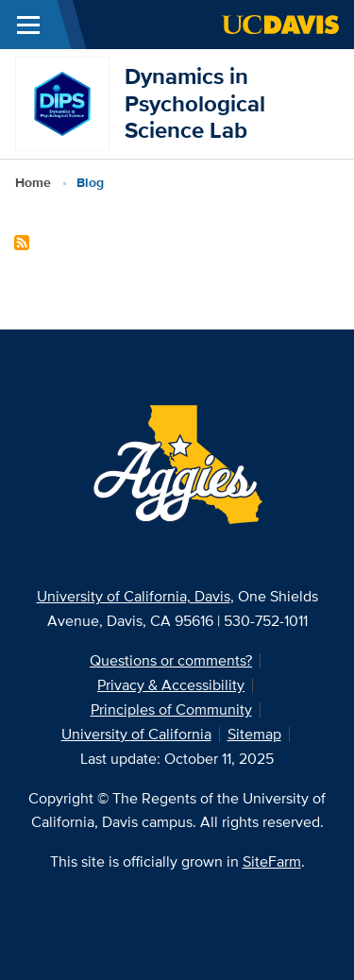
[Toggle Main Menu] (28, 25)
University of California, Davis (134, 596)
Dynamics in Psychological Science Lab (195, 103)
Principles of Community (171, 710)
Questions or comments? (171, 660)
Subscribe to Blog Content (22, 243)
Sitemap (254, 734)
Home (33, 182)
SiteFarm (272, 862)
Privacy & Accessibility (171, 685)
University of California (136, 734)
